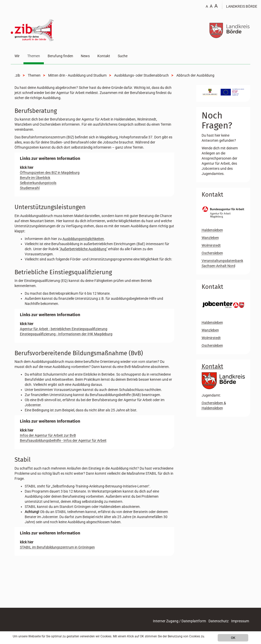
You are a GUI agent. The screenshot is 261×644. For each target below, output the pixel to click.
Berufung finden (60, 56)
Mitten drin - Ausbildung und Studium (77, 75)
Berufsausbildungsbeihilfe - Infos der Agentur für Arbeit (63, 440)
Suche (123, 56)
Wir (17, 56)
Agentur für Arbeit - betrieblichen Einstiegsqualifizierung (64, 329)
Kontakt (104, 56)
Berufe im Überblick (35, 178)
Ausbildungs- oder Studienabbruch (141, 75)
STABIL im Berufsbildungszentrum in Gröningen (57, 547)
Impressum (240, 621)
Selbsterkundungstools (38, 183)
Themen (34, 56)
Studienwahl (30, 188)
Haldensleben (212, 230)
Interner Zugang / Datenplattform (179, 621)
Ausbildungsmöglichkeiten (83, 239)
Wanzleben (210, 238)
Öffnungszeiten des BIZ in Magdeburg (50, 173)
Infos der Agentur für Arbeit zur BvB (48, 435)
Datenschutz (219, 621)
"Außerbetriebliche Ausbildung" (83, 249)
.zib (17, 75)
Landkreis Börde (242, 6)
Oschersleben (212, 253)
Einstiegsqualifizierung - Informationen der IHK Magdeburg (66, 334)
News (85, 56)
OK (233, 638)
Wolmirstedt (211, 245)
